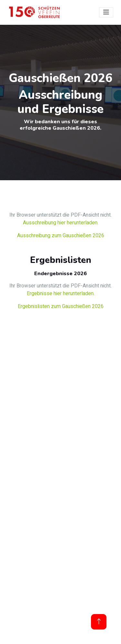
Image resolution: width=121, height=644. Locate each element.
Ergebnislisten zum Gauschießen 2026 (61, 306)
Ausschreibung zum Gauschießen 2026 (61, 236)
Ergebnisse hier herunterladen (60, 294)
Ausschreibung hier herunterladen (60, 223)
